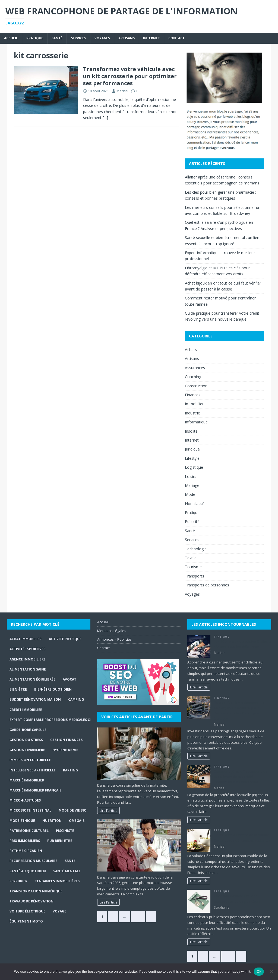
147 (228, 956)
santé (70, 861)
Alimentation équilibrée (32, 679)
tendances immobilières (57, 881)
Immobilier (194, 404)
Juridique (192, 449)
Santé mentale (67, 871)
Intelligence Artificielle (33, 770)
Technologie (196, 549)
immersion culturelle (30, 760)
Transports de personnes (207, 585)
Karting (70, 770)
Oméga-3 (77, 821)
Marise (122, 91)
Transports (195, 576)
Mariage (192, 485)
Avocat (69, 679)
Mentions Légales (112, 631)
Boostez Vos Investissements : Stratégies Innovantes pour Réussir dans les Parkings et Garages (239, 711)
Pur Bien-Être (60, 841)
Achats (191, 349)
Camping (76, 699)
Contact (176, 38)
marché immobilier (27, 780)
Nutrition (52, 821)
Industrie (192, 413)
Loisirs (191, 476)
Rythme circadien (26, 851)
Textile (191, 558)
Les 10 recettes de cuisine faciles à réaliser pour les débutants (242, 644)
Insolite (191, 431)
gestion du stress (26, 740)
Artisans (127, 38)
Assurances (195, 368)
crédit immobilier (26, 710)
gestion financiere (27, 750)
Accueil (11, 38)
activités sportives (27, 649)
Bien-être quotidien (53, 689)
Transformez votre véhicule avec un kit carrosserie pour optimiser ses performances (130, 76)
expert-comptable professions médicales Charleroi (58, 720)
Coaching (193, 377)
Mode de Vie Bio (73, 810)
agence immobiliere (28, 659)
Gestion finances (66, 740)
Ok (259, 971)
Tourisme (193, 567)
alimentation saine (28, 669)
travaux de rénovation (31, 901)
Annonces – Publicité (114, 639)
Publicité (192, 521)
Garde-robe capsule (28, 730)
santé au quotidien (28, 871)
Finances (193, 395)
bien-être (18, 689)
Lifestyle (192, 458)
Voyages (102, 38)
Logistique (194, 467)
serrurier (18, 881)
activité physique (65, 639)
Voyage (59, 911)
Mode (190, 494)
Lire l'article (108, 810)
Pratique (35, 38)
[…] (105, 118)
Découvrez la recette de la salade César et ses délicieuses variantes (242, 838)
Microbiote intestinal (30, 810)
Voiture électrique (27, 911)
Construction (196, 386)
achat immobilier (26, 639)
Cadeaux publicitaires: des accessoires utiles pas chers (237, 899)
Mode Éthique (22, 821)
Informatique (196, 422)
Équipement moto (26, 921)
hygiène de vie (65, 750)
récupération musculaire (33, 861)
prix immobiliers (25, 841)
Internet (151, 38)
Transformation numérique (36, 891)
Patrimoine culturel (29, 831)
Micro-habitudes (25, 800)
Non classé (195, 504)
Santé (57, 38)
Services (78, 38)
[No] (271, 972)
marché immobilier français (35, 790)
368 (138, 917)
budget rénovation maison (35, 699)
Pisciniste (65, 831)
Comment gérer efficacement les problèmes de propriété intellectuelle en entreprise (241, 777)
